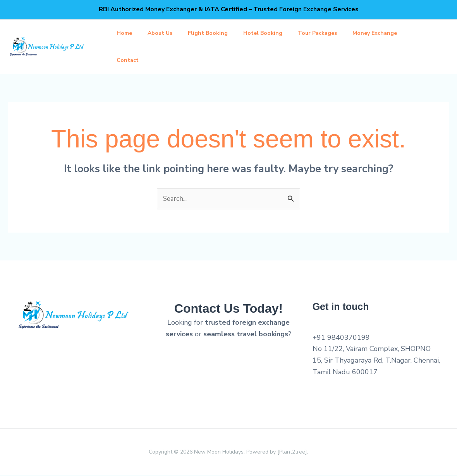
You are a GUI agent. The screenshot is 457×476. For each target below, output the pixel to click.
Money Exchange (392, 33)
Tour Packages (331, 33)
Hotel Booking (274, 33)
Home (126, 33)
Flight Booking (216, 33)
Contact (129, 60)
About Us (165, 33)
